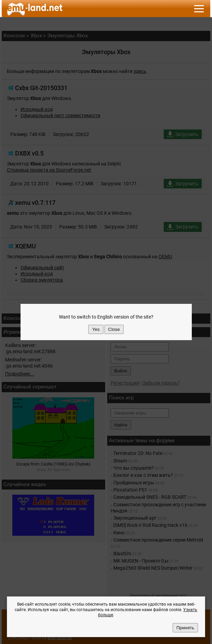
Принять (185, 628)
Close (114, 329)
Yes (96, 329)
